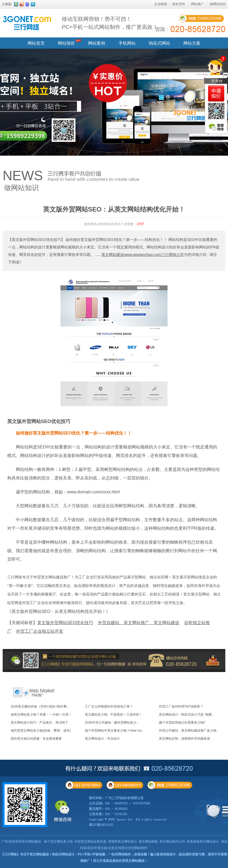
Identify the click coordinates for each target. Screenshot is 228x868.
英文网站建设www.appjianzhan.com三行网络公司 (142, 255)
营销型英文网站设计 (123, 842)
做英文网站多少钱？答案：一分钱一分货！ (41, 715)
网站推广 (197, 4)
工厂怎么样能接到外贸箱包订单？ (109, 706)
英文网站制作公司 (172, 842)
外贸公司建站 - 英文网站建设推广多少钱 (188, 731)
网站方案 (192, 43)
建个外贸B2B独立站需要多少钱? (182, 723)
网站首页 (36, 43)
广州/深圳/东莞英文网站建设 (21, 842)
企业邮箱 (161, 4)
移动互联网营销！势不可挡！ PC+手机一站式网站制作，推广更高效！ (110, 23)
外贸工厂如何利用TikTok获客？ (181, 706)
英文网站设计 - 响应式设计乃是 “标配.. (186, 715)
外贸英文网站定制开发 (90, 842)
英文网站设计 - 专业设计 (102, 739)
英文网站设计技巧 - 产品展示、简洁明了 (39, 723)
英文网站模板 (148, 842)
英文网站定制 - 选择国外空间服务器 (185, 739)
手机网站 (127, 43)
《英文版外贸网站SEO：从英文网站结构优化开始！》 (59, 611)
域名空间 (178, 4)
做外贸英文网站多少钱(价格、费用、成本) (41, 731)
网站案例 (97, 43)
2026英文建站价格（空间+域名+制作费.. (39, 706)
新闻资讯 (90, 224)
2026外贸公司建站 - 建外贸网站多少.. (112, 723)
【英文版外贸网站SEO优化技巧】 (36, 240)
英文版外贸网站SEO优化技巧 (39, 421)
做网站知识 (218, 4)
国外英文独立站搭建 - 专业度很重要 (36, 739)
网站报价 (66, 43)
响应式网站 (159, 43)
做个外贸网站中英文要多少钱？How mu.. (114, 731)
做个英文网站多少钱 (58, 842)
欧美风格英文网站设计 (203, 842)
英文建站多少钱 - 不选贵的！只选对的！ (114, 715)
